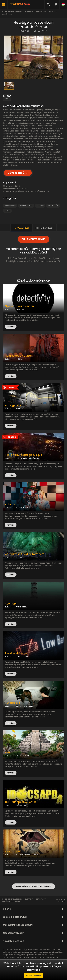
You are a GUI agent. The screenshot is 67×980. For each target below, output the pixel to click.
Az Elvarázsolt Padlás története (25, 554)
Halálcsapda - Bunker (19, 356)
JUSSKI (19, 557)
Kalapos (10, 505)
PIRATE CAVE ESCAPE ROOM (28, 855)
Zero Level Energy (16, 653)
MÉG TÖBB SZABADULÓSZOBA (34, 886)
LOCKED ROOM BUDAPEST (27, 706)
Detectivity (41, 12)
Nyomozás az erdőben (19, 306)
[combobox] (56, 4)
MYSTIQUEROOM (23, 508)
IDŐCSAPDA (21, 359)
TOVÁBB (11, 376)
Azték (8, 752)
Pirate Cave (12, 852)
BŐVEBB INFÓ (16, 173)
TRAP (18, 409)
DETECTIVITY (40, 31)
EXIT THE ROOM (22, 756)
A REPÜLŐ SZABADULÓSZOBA (28, 458)
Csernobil (11, 604)
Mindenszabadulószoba (12, 12)
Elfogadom (34, 975)
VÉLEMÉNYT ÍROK (34, 239)
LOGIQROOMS (22, 656)
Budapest (29, 12)
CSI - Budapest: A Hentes (21, 802)
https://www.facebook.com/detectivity (31, 191)
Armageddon (14, 405)
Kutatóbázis (13, 703)
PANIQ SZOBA (22, 607)
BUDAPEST (26, 31)
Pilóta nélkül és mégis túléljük (23, 455)
